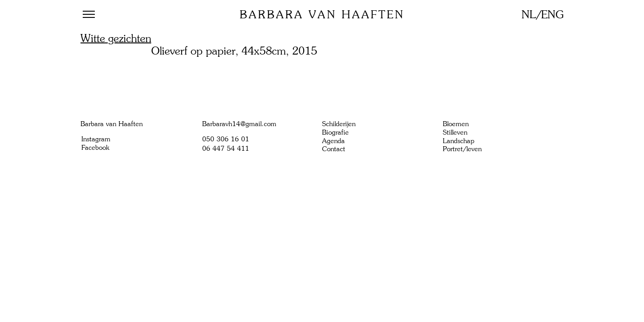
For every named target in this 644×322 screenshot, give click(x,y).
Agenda (333, 141)
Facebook (95, 148)
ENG (552, 15)
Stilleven (455, 132)
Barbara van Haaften (322, 15)
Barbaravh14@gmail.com (239, 124)
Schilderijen (339, 124)
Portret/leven (462, 149)
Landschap (459, 141)
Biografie (335, 132)
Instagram (96, 139)
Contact (334, 149)
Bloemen (456, 124)
